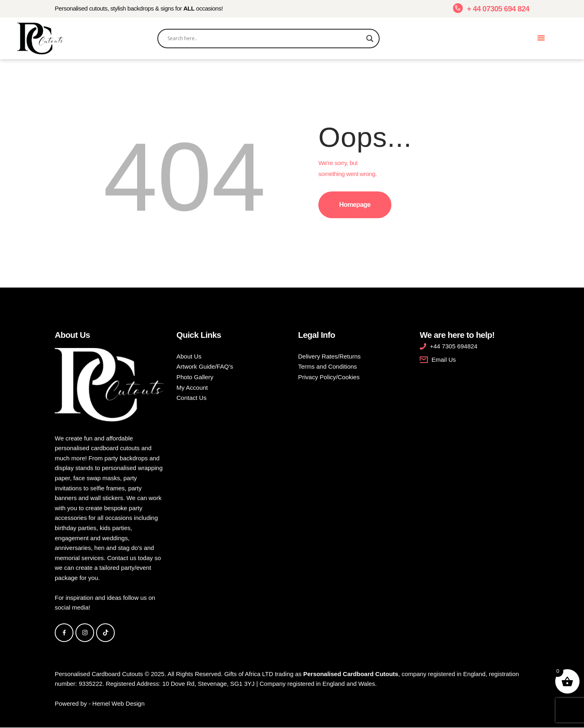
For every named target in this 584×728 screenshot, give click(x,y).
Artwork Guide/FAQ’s (205, 366)
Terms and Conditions (327, 366)
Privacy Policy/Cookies (329, 377)
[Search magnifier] (370, 39)
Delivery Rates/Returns (329, 356)
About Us (189, 356)
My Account (192, 388)
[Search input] (265, 39)
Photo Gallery (195, 377)
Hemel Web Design (119, 703)
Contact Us (191, 398)
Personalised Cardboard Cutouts (99, 674)
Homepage (355, 205)
